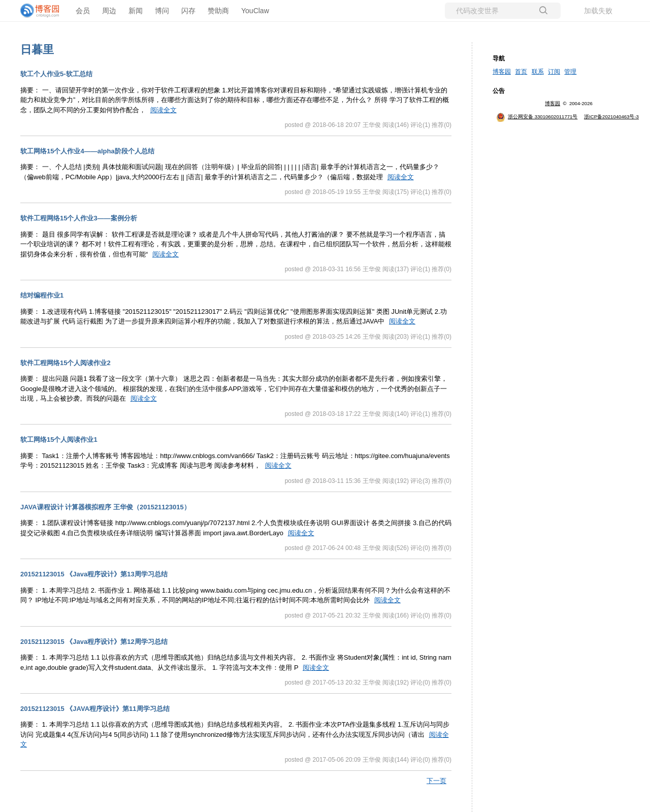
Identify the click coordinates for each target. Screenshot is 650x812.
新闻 (136, 11)
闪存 (188, 11)
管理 (570, 72)
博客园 (502, 72)
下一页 (436, 781)
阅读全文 (164, 110)
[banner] (41, 11)
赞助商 (218, 11)
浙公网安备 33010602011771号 (537, 117)
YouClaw (255, 11)
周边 (109, 11)
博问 (162, 11)
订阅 (554, 72)
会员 (83, 11)
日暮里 (37, 50)
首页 (521, 72)
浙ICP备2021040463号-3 (611, 117)
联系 (538, 72)
